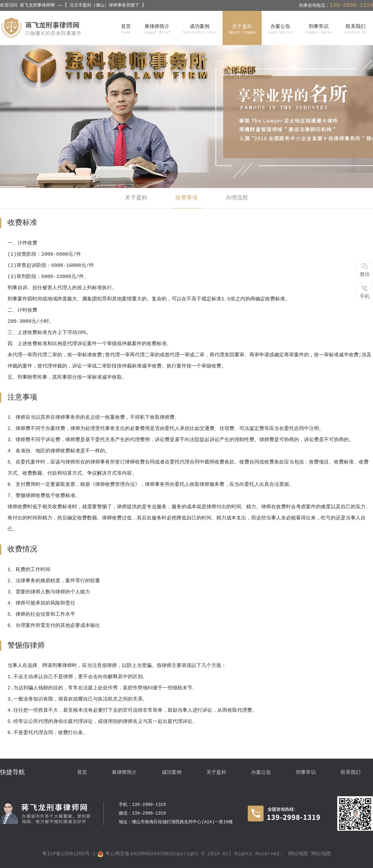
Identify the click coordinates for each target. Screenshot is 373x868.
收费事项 (186, 198)
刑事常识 (306, 773)
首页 (82, 773)
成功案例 (172, 773)
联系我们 (351, 773)
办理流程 (237, 198)
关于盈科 (136, 198)
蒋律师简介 (124, 773)
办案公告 (261, 773)
